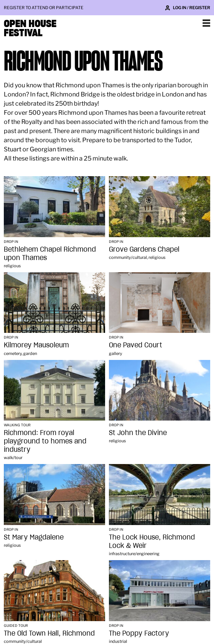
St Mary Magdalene (34, 537)
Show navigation (206, 23)
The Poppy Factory (139, 633)
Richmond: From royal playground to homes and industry (45, 441)
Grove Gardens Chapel (144, 249)
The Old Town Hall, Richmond (49, 633)
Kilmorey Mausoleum (36, 345)
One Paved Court (136, 345)
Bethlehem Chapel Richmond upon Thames (50, 253)
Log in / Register (192, 8)
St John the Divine (138, 433)
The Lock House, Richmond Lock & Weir (152, 541)
